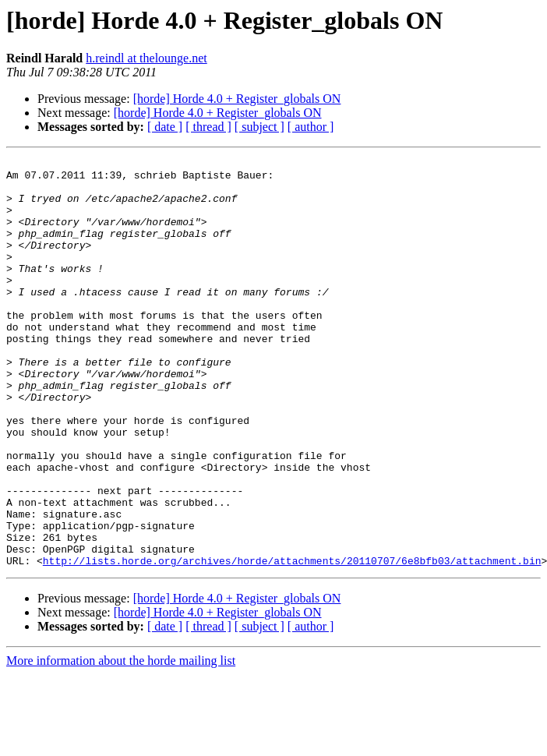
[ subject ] (259, 127)
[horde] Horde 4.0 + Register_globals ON (237, 99)
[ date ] (165, 127)
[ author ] (311, 127)
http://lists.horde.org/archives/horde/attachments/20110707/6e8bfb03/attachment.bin (292, 642)
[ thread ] (208, 127)
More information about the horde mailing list (121, 742)
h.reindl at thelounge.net (146, 58)
